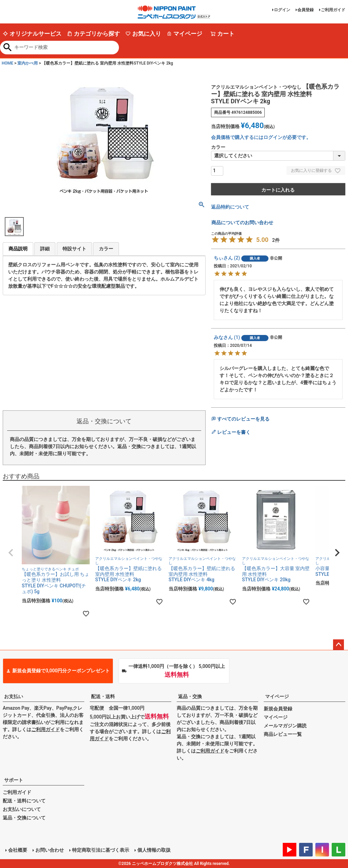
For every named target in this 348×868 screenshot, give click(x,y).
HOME (7, 63)
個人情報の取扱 (154, 850)
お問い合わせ (50, 850)
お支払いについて (22, 809)
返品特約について (230, 207)
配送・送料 (103, 696)
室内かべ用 (28, 63)
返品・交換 (190, 696)
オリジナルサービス (32, 34)
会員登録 (306, 10)
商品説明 (18, 249)
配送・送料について (24, 801)
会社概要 (18, 850)
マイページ (184, 34)
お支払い (14, 696)
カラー (106, 249)
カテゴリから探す (93, 34)
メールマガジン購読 (285, 726)
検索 (8, 48)
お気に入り (143, 34)
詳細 (45, 249)
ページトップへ (338, 645)
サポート (14, 780)
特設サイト (74, 249)
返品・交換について (24, 818)
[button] (11, 553)
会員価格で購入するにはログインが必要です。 (261, 137)
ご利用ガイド (333, 10)
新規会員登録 (278, 709)
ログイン (282, 10)
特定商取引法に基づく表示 (101, 850)
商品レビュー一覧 (283, 734)
